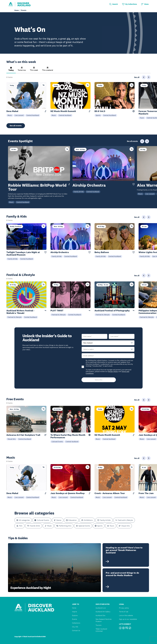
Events (74, 619)
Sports (98, 115)
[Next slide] (149, 77)
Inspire (74, 612)
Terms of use (124, 612)
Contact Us (76, 631)
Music (10, 115)
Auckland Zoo (101, 615)
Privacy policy (124, 608)
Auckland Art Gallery (103, 612)
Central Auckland (33, 115)
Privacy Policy (113, 371)
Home (74, 608)
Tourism (99, 625)
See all (137, 77)
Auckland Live (101, 608)
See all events (16, 126)
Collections (76, 623)
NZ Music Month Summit (63, 111)
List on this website (126, 615)
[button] (11, 70)
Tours (142, 118)
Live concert (19, 115)
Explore (75, 615)
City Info (75, 627)
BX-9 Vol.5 (100, 111)
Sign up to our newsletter (128, 619)
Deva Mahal (12, 111)
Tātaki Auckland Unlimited (101, 630)
